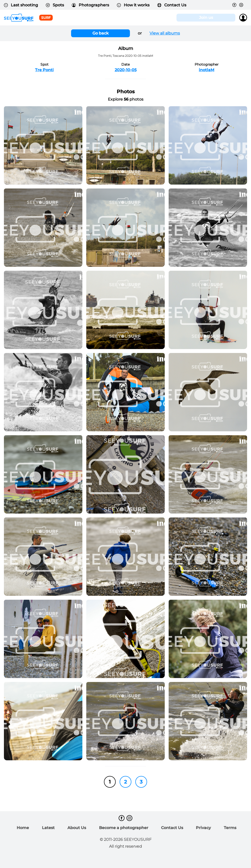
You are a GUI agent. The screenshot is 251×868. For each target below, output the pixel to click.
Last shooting (21, 5)
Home (23, 828)
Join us (206, 18)
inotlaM (207, 70)
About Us (77, 828)
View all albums (165, 33)
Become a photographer (124, 828)
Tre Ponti (44, 70)
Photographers (90, 5)
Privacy (203, 828)
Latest (48, 828)
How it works (133, 5)
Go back (100, 33)
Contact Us (172, 5)
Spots (55, 5)
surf (46, 18)
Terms (230, 828)
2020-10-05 (126, 70)
